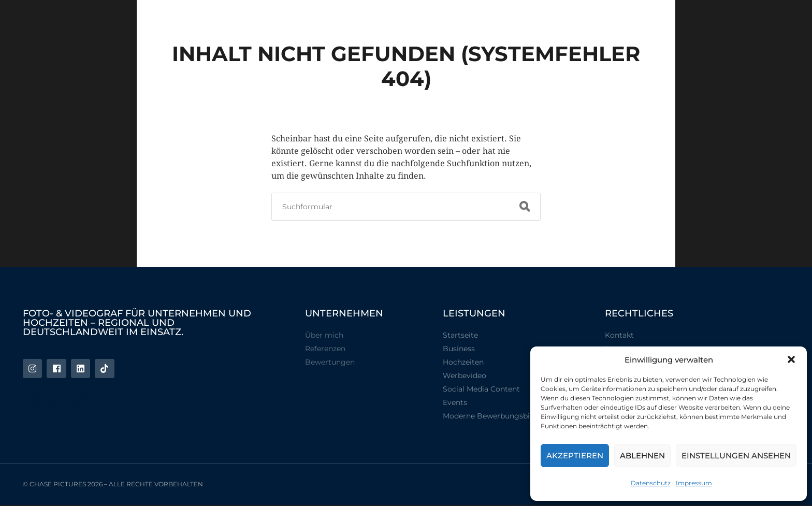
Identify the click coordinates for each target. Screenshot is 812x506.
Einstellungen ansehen (736, 456)
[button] (791, 359)
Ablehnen (642, 456)
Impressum (694, 483)
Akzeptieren (575, 456)
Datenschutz (651, 483)
